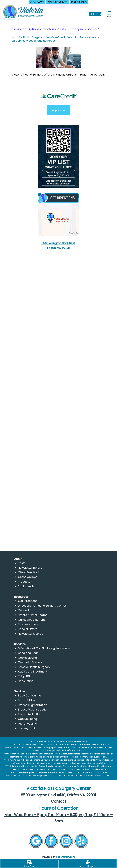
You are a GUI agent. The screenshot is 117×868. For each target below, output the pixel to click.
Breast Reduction (30, 714)
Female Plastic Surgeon (34, 667)
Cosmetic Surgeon (31, 662)
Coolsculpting (27, 658)
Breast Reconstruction (33, 710)
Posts (22, 563)
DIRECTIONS (79, 2)
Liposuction (26, 681)
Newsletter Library (30, 568)
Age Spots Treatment (33, 672)
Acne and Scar (28, 653)
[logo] (24, 14)
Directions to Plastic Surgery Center (42, 606)
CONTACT (37, 2)
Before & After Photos (33, 615)
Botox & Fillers (27, 700)
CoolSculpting (27, 719)
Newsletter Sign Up (31, 634)
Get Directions (28, 601)
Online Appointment (31, 620)
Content (24, 610)
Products (24, 582)
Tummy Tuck (27, 728)
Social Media (27, 586)
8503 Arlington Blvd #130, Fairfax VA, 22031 (58, 795)
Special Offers (28, 629)
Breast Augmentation (33, 705)
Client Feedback (29, 572)
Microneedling (27, 724)
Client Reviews (28, 577)
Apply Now (58, 110)
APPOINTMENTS (58, 2)
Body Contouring (29, 695)
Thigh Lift (24, 676)
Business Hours (28, 624)
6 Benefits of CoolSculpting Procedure (44, 648)
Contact (59, 801)
